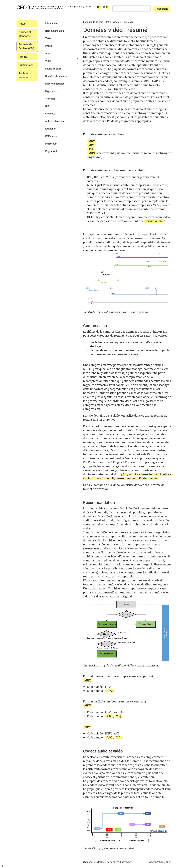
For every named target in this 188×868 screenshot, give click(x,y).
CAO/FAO (50, 114)
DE (99, 7)
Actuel (23, 24)
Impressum (51, 144)
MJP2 (92, 153)
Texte (48, 38)
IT (107, 7)
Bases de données (55, 84)
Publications (26, 65)
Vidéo (48, 61)
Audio (48, 53)
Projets (23, 57)
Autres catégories (54, 121)
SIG (47, 106)
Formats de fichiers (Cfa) (26, 46)
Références (51, 136)
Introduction (52, 23)
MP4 (91, 145)
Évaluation (51, 129)
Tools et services (24, 75)
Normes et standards (25, 34)
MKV (92, 141)
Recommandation (54, 31)
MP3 (119, 716)
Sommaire (128, 22)
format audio (154, 221)
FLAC (110, 691)
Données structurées (56, 76)
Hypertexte (51, 91)
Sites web (50, 99)
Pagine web (51, 151)
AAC (109, 716)
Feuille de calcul (54, 69)
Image (48, 46)
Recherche (162, 9)
